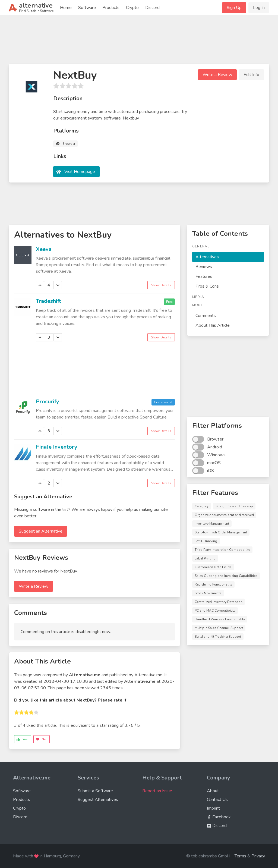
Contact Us (217, 800)
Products (111, 8)
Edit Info (251, 75)
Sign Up (234, 8)
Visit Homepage (80, 172)
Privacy (258, 856)
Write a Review (217, 75)
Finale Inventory (57, 447)
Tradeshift (48, 301)
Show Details (161, 285)
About (213, 791)
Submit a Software (95, 791)
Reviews (204, 267)
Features (204, 276)
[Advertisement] (139, 42)
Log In (259, 8)
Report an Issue (157, 791)
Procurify (48, 402)
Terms (240, 856)
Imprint (213, 808)
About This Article (213, 325)
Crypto (132, 8)
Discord (152, 8)
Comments (206, 316)
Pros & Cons (207, 286)
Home (66, 8)
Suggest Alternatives (98, 800)
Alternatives (207, 257)
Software (87, 8)
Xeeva (44, 249)
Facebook (219, 817)
